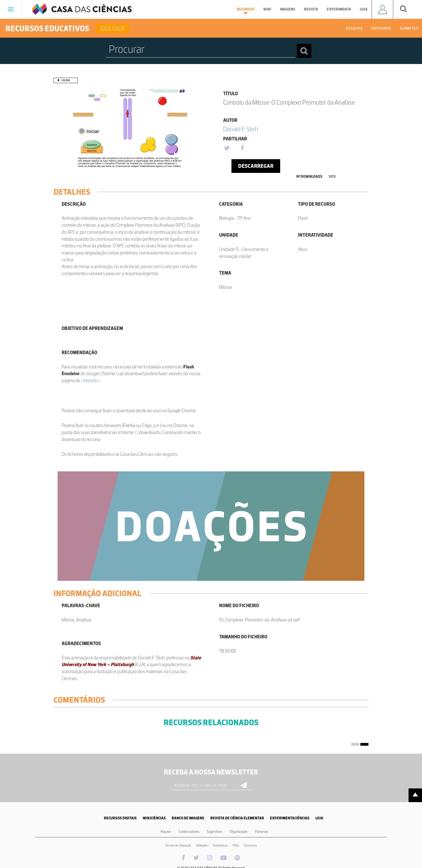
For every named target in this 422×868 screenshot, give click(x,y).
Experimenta (339, 9)
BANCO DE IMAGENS (188, 818)
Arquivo (166, 832)
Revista (311, 9)
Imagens (288, 9)
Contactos (250, 845)
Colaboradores (189, 832)
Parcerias (261, 832)
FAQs (236, 845)
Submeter (409, 28)
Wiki (267, 9)
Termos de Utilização (178, 845)
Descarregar (256, 166)
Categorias (381, 28)
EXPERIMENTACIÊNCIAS (290, 818)
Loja (364, 9)
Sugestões (214, 832)
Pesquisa (354, 28)
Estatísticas (220, 845)
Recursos (246, 11)
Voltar (66, 80)
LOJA (319, 818)
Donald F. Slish (241, 129)
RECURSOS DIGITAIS (120, 818)
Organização (239, 832)
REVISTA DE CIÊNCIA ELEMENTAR (237, 818)
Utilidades (90, 380)
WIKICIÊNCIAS (154, 818)
